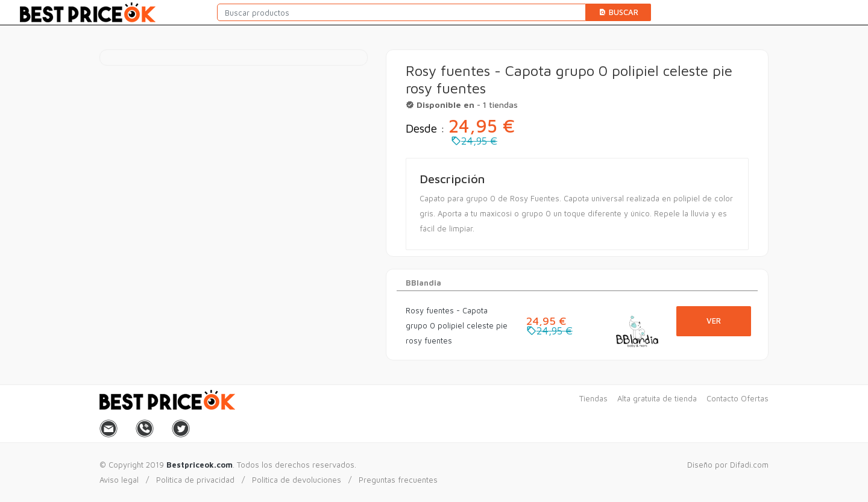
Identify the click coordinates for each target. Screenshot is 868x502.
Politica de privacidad (195, 480)
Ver (714, 321)
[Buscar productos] (401, 12)
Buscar (618, 12)
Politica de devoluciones (297, 480)
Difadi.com (749, 465)
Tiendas (593, 398)
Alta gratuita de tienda (657, 398)
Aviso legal (119, 480)
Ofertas (755, 398)
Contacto (722, 398)
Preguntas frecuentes (398, 480)
